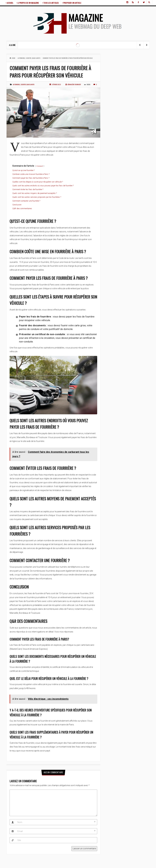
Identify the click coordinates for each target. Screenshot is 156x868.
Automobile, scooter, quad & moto (29, 58)
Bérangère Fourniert (73, 84)
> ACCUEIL (9, 3)
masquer (40, 166)
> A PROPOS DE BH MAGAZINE (28, 3)
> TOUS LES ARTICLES (50, 3)
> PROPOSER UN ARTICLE (72, 3)
